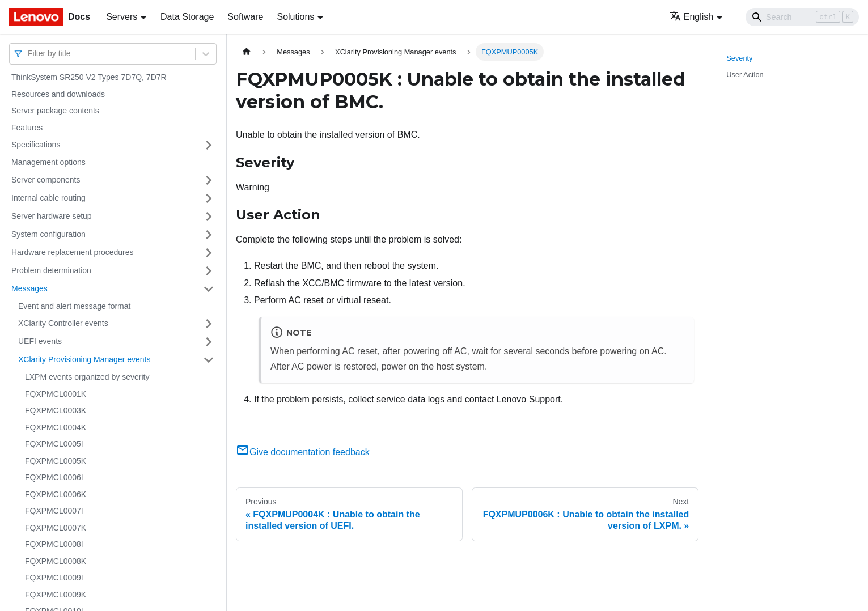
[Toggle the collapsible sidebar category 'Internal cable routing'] (209, 198)
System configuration (48, 234)
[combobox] (29, 54)
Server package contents (55, 111)
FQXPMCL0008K (56, 561)
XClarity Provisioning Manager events (84, 359)
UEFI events (40, 341)
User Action (745, 75)
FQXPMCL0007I (54, 511)
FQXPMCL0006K (56, 494)
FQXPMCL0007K (56, 528)
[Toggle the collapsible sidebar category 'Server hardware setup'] (209, 217)
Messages (29, 288)
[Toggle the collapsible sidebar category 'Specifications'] (209, 145)
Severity (739, 58)
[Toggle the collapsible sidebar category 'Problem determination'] (209, 271)
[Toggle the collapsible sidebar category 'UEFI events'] (209, 342)
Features (27, 128)
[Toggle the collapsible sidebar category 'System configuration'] (209, 235)
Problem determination (51, 270)
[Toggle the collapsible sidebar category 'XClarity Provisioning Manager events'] (209, 360)
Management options (48, 162)
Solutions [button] (295, 17)
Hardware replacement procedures (73, 252)
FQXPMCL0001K (56, 394)
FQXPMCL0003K (56, 410)
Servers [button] (122, 17)
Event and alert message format (74, 306)
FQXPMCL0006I (54, 477)
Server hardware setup (52, 216)
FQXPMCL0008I (54, 544)
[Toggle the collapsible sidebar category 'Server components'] (209, 180)
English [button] (691, 17)
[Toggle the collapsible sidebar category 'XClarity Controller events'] (209, 324)
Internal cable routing (48, 198)
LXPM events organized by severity (87, 377)
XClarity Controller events (63, 323)
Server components (46, 180)
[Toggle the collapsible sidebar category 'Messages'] (209, 289)
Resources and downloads (58, 94)
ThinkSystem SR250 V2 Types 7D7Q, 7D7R (89, 77)
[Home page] (247, 52)
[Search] (802, 17)
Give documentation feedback (303, 452)
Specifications (36, 145)
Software (245, 17)
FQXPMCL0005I (54, 444)
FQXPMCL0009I (54, 578)
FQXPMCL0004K (56, 427)
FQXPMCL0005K (56, 461)
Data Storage (187, 17)
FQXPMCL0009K (56, 595)
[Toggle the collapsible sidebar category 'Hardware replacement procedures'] (209, 253)
